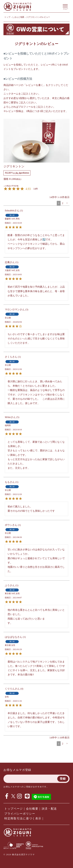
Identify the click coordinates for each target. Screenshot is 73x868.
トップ (7, 17)
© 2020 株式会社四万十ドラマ (19, 855)
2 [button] (63, 203)
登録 (63, 779)
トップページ (14, 809)
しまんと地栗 (18, 17)
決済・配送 (49, 809)
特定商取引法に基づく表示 (23, 818)
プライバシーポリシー (20, 814)
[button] (67, 203)
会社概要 (32, 809)
